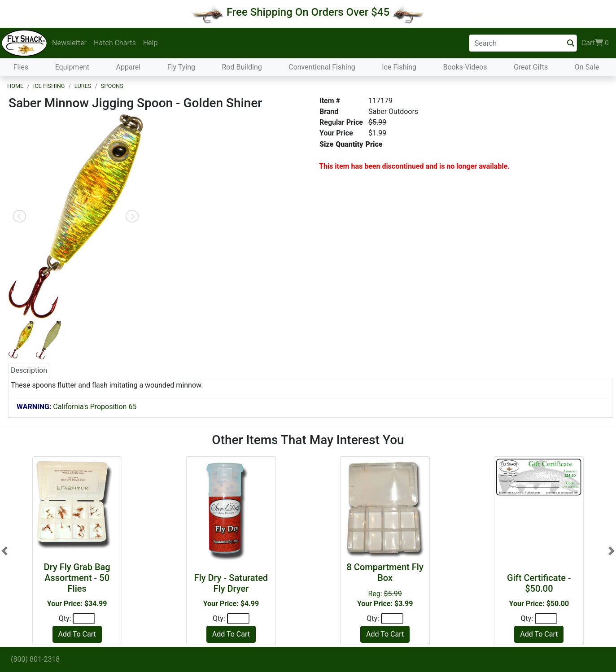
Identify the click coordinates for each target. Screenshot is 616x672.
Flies (21, 67)
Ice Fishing (399, 67)
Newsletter (69, 43)
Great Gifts (531, 67)
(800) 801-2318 (35, 659)
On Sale (587, 67)
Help (151, 43)
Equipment (72, 67)
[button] (4, 551)
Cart (595, 43)
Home (15, 86)
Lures (83, 86)
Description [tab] (29, 370)
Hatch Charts (115, 43)
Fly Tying (181, 67)
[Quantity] (84, 619)
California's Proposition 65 (76, 407)
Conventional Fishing (322, 67)
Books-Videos (465, 67)
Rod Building (242, 67)
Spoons (112, 86)
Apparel (128, 67)
